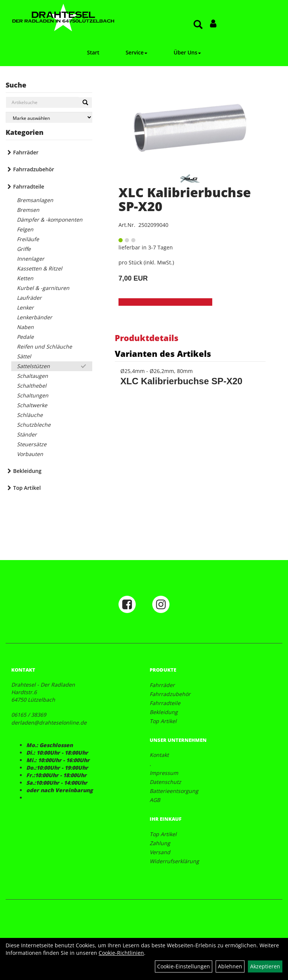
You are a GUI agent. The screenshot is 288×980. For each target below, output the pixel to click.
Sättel (24, 356)
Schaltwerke (32, 405)
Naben (25, 327)
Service (136, 52)
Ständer (27, 434)
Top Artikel (27, 488)
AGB (155, 800)
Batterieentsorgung (174, 791)
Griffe (24, 249)
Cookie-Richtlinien (121, 953)
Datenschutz (165, 782)
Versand (160, 852)
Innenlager (31, 259)
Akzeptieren (265, 966)
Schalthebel (32, 386)
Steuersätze (32, 444)
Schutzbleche (34, 425)
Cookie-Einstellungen (184, 966)
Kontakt (159, 755)
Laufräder (29, 298)
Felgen (25, 229)
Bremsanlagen (35, 200)
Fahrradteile (29, 186)
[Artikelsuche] (198, 25)
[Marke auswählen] (49, 117)
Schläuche (30, 415)
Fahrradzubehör (34, 169)
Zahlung (160, 843)
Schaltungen (33, 395)
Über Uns (187, 52)
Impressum (164, 773)
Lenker (25, 307)
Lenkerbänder (34, 317)
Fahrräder (26, 152)
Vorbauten (30, 454)
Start (93, 52)
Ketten (25, 278)
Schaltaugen (32, 376)
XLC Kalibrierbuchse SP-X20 (185, 199)
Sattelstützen (33, 366)
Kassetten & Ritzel (40, 268)
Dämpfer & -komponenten (50, 220)
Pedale (25, 337)
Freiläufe (28, 239)
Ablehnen (230, 966)
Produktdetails (147, 338)
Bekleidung (27, 471)
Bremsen (28, 210)
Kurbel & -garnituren (43, 288)
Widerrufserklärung (174, 861)
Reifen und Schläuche (44, 347)
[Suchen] (85, 103)
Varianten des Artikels (163, 353)
